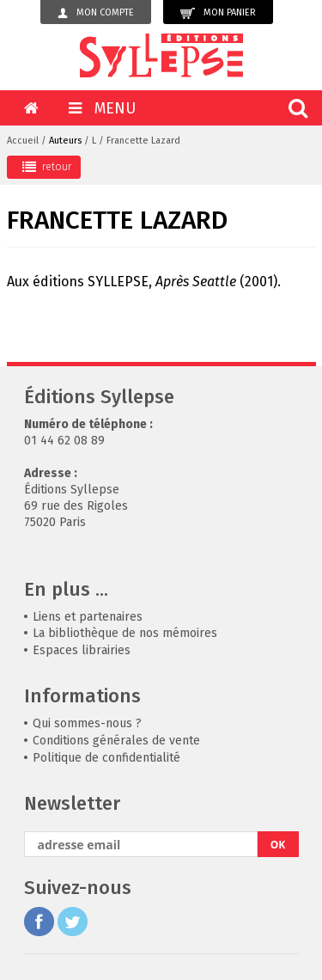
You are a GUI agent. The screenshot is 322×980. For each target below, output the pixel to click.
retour (47, 167)
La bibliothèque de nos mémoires (125, 633)
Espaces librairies (82, 650)
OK (278, 845)
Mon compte (96, 13)
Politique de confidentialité (106, 758)
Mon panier (218, 13)
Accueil (23, 141)
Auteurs (65, 141)
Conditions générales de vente (116, 741)
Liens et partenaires (88, 617)
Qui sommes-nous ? (87, 723)
